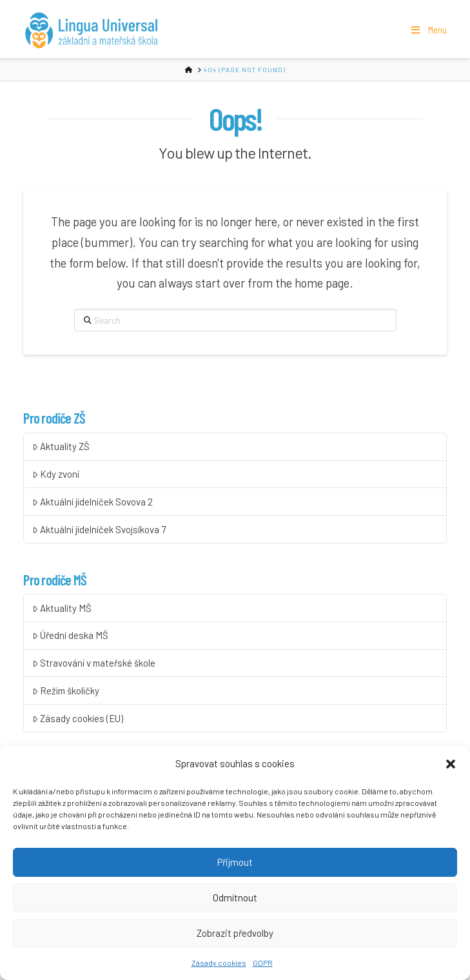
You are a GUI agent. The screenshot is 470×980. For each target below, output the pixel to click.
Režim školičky (65, 691)
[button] (451, 767)
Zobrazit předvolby (235, 936)
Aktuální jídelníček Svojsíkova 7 (99, 530)
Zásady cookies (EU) (77, 719)
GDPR (263, 965)
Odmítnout (235, 900)
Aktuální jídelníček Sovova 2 (92, 502)
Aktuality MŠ (62, 608)
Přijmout (235, 865)
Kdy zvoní (55, 474)
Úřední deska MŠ (70, 635)
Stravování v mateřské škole (93, 663)
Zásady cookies (219, 965)
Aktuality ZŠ (61, 446)
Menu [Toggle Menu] (428, 30)
